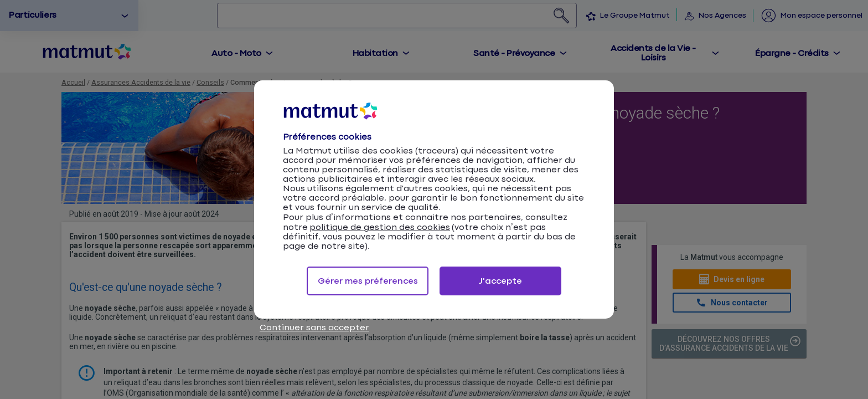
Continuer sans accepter (314, 328)
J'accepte (500, 281)
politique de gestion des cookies (380, 227)
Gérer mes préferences (368, 281)
